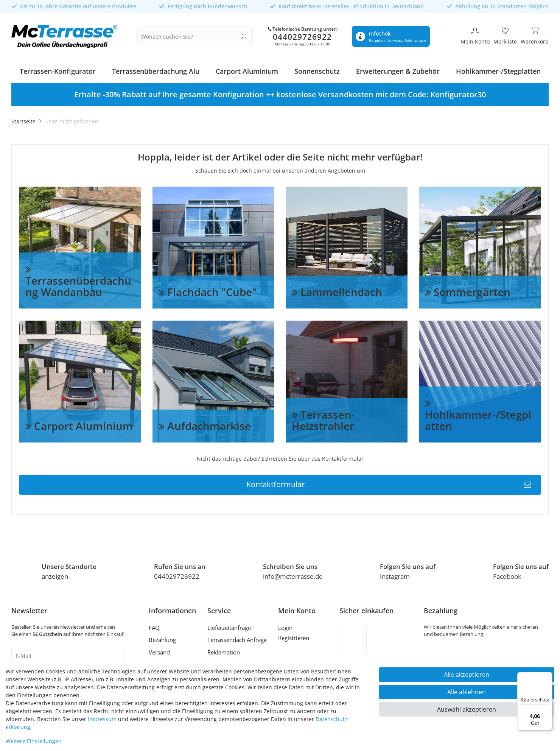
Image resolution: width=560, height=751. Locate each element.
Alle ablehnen (467, 692)
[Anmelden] (297, 627)
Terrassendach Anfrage (237, 639)
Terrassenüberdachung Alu (156, 70)
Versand (159, 651)
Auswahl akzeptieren (467, 709)
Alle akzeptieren (467, 675)
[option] (280, 93)
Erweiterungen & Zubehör (398, 70)
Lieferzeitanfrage (229, 626)
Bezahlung (162, 639)
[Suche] (244, 35)
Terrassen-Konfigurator (58, 70)
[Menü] (548, 676)
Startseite (23, 120)
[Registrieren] (297, 638)
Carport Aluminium (247, 70)
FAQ (154, 626)
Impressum (102, 719)
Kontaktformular (389, 483)
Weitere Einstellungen (34, 741)
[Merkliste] (505, 36)
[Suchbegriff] (190, 36)
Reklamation (224, 651)
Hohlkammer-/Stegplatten (498, 70)
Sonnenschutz (317, 70)
